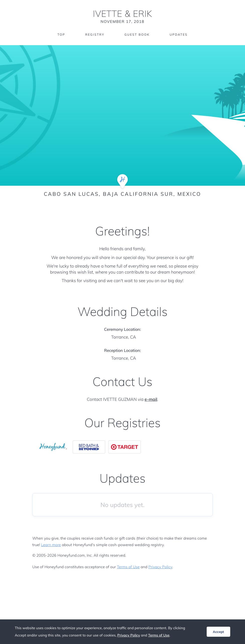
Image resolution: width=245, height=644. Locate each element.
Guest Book (137, 35)
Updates (179, 35)
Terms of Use (128, 567)
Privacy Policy (160, 567)
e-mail (151, 399)
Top (61, 35)
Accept (218, 632)
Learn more (51, 545)
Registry (95, 35)
